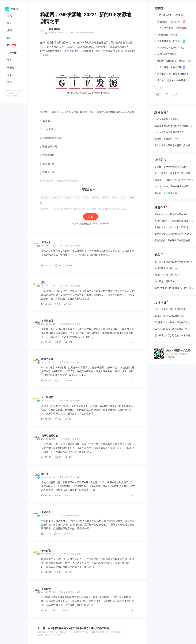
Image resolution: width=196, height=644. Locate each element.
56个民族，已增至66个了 (167, 281)
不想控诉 (46, 589)
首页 (10, 16)
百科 (10, 82)
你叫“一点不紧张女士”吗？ (167, 275)
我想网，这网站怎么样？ (167, 139)
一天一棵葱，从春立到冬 (170, 67)
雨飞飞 (45, 474)
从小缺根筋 (47, 397)
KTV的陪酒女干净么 (166, 35)
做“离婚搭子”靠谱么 (166, 54)
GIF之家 (95, 197)
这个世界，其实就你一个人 (169, 48)
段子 (10, 38)
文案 (10, 75)
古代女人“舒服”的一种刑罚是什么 (172, 80)
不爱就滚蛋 (47, 321)
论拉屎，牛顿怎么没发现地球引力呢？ (173, 262)
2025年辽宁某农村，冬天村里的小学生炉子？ (174, 180)
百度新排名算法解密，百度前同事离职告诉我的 (174, 322)
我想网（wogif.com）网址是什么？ (173, 61)
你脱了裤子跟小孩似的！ (167, 268)
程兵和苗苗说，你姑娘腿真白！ (172, 74)
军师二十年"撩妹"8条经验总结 (169, 316)
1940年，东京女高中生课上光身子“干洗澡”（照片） (174, 186)
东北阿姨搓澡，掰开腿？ (170, 41)
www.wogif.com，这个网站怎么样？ (172, 329)
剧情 (85, 197)
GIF (9, 45)
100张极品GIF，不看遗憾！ (170, 15)
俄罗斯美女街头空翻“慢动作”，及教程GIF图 (174, 234)
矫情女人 (46, 242)
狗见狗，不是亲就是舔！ (167, 193)
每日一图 (12, 53)
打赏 (91, 217)
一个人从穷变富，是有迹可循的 (172, 28)
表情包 (11, 67)
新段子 (106, 197)
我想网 (75, 51)
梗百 (10, 60)
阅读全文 (87, 190)
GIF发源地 (56, 197)
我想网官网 (55, 29)
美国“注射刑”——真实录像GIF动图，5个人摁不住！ (174, 221)
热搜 (10, 30)
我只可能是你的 (50, 436)
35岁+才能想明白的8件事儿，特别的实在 (174, 288)
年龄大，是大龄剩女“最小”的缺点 (171, 167)
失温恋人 (46, 512)
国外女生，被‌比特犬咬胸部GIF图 (171, 214)
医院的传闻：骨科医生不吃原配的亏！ (173, 240)
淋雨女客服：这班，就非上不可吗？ (172, 227)
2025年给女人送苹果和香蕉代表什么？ (174, 126)
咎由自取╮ (47, 551)
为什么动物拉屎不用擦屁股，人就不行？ (174, 145)
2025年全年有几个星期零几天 (169, 132)
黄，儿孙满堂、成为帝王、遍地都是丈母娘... (174, 173)
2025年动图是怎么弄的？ (167, 119)
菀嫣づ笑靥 (47, 359)
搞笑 (10, 23)
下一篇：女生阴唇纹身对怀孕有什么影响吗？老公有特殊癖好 (73, 628)
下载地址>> (172, 357)
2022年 (68, 197)
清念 (44, 282)
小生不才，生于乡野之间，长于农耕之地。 (174, 335)
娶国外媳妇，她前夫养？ (170, 22)
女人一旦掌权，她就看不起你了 (170, 309)
